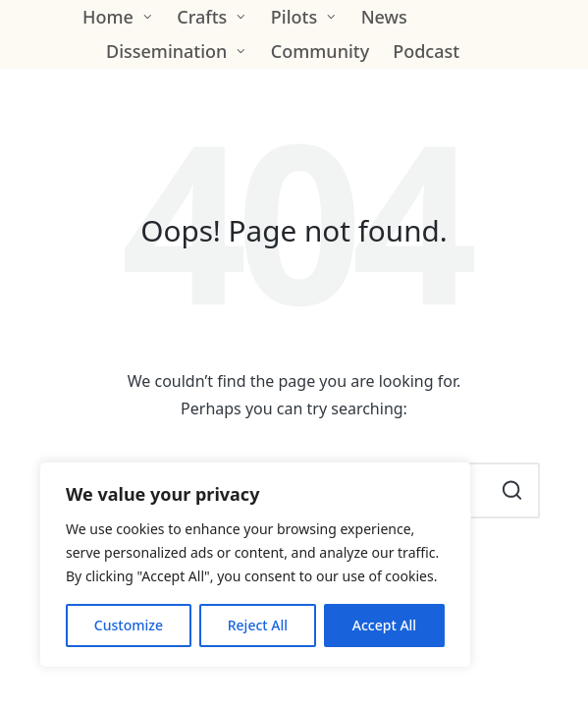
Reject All (258, 625)
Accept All (384, 625)
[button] (513, 490)
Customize (129, 625)
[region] (255, 565)
